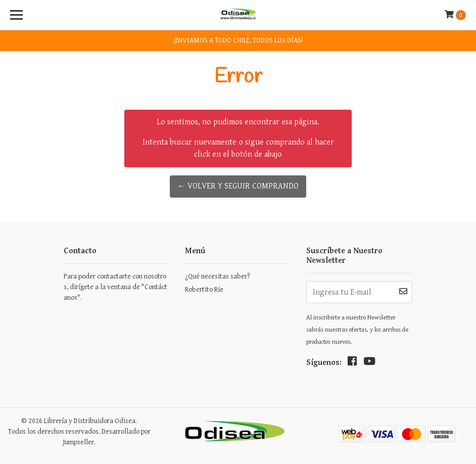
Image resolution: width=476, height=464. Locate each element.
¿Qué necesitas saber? (217, 276)
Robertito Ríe (204, 290)
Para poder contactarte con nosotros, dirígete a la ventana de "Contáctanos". (115, 287)
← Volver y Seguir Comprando (238, 186)
